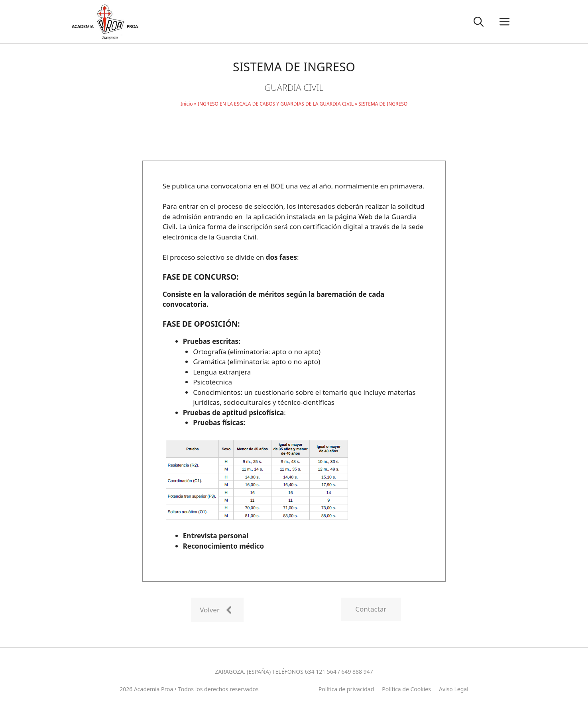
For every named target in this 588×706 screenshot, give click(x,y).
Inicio (187, 104)
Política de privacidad (346, 689)
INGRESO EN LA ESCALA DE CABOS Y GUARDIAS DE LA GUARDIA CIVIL (276, 104)
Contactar (371, 609)
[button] (479, 22)
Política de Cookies (406, 689)
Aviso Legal (454, 689)
